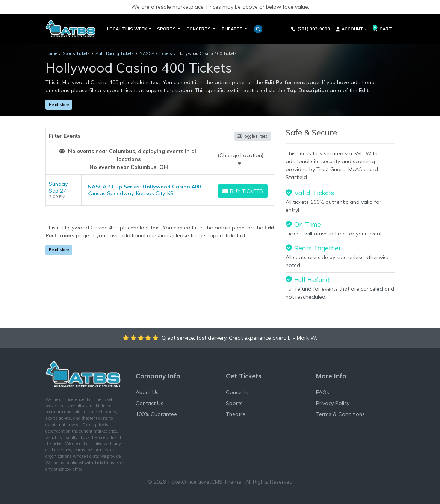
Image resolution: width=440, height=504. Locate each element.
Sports (234, 403)
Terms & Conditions (340, 414)
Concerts (237, 392)
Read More (59, 105)
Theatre (236, 414)
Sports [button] (167, 29)
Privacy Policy (333, 403)
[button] (258, 29)
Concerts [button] (199, 29)
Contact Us (150, 403)
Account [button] (350, 29)
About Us (147, 392)
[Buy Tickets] (243, 191)
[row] (160, 190)
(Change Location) (240, 159)
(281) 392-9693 (311, 29)
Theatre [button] (232, 29)
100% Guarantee (156, 414)
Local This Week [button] (128, 29)
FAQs (323, 392)
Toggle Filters (253, 136)
